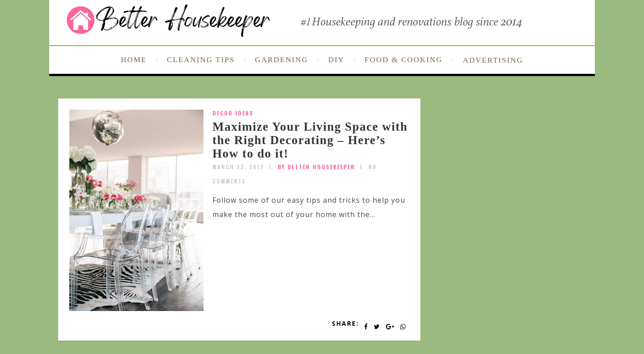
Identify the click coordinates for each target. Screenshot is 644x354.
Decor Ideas (233, 113)
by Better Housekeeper (316, 167)
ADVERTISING (493, 60)
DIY (336, 60)
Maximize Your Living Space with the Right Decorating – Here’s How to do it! (310, 140)
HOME (134, 60)
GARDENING (282, 60)
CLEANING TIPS (201, 60)
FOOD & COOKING (403, 60)
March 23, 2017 (238, 167)
